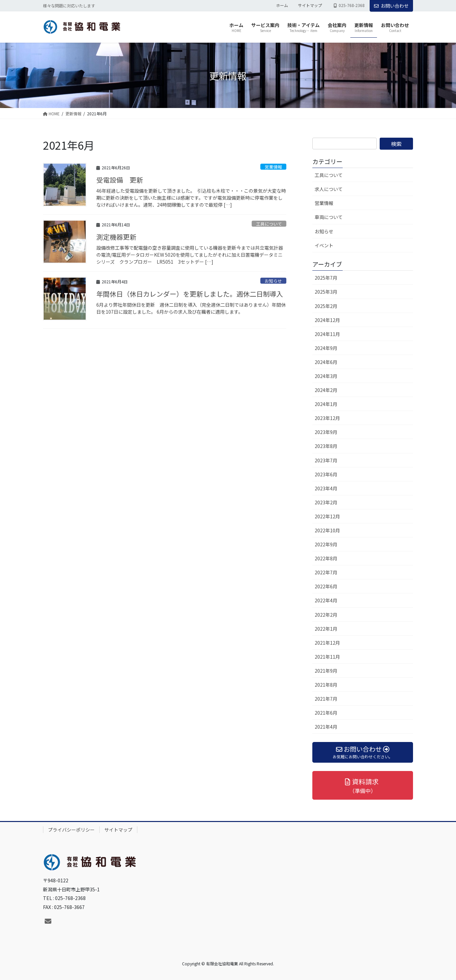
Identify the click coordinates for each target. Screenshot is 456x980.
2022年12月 (327, 516)
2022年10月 (327, 530)
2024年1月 (326, 404)
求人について (329, 189)
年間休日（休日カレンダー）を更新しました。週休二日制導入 (190, 294)
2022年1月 (326, 629)
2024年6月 (326, 362)
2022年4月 (326, 600)
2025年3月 (326, 292)
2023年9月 (326, 432)
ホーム (282, 5)
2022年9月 (326, 544)
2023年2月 (326, 502)
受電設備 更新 (120, 180)
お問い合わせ (391, 6)
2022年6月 (326, 586)
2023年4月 (326, 488)
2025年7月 (326, 278)
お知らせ (273, 281)
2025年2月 (326, 306)
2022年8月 (326, 558)
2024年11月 (327, 334)
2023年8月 (326, 446)
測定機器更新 (116, 237)
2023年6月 (326, 474)
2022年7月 (326, 572)
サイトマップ (310, 5)
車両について (329, 217)
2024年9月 (326, 348)
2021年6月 (326, 713)
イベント (324, 245)
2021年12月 (327, 643)
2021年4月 (326, 727)
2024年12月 (327, 320)
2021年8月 (326, 685)
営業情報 (273, 167)
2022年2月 (326, 615)
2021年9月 (326, 671)
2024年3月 (326, 376)
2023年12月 (327, 418)
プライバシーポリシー (71, 830)
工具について (269, 224)
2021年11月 (327, 657)
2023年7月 (326, 460)
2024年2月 (326, 390)
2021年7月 (326, 699)
